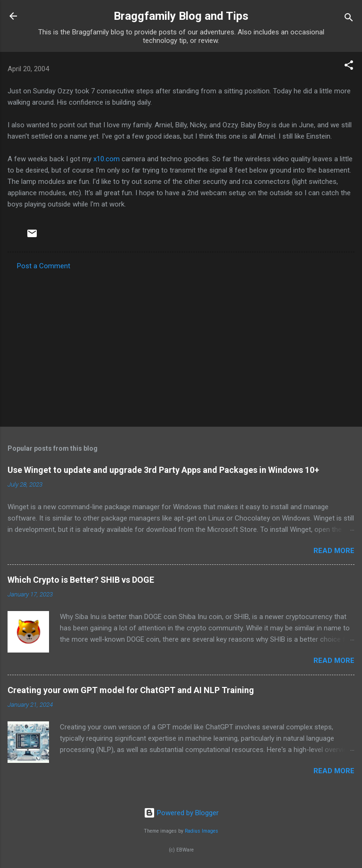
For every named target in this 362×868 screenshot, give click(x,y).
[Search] (349, 19)
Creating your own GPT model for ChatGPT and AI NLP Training (131, 690)
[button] (349, 67)
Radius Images (202, 831)
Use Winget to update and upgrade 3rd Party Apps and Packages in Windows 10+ (163, 470)
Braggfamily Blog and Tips (181, 16)
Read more (334, 551)
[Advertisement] (181, 346)
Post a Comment (44, 266)
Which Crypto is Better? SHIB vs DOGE (81, 580)
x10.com (107, 159)
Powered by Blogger (181, 813)
